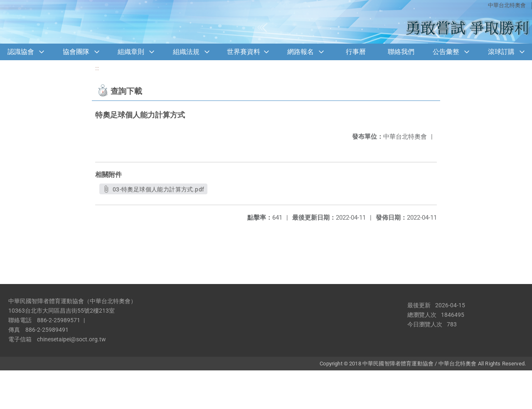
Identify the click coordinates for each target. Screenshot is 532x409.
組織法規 (186, 52)
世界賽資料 (244, 52)
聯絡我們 (401, 52)
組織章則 (131, 52)
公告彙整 (446, 52)
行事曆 (356, 52)
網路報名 (300, 52)
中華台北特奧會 (507, 5)
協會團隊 (76, 52)
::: (97, 68)
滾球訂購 (501, 52)
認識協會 (21, 52)
